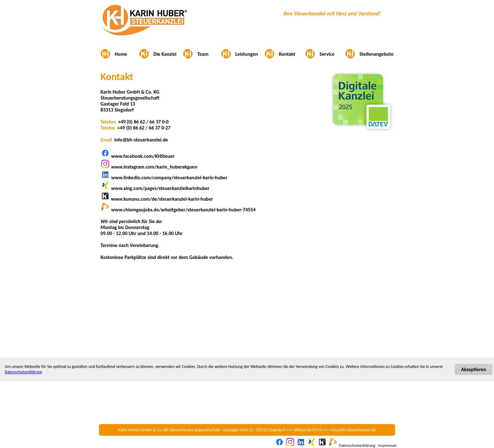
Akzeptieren (474, 369)
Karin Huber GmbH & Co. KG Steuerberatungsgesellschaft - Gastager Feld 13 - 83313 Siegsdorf (202, 430)
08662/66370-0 (308, 430)
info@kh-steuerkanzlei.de (353, 430)
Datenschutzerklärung (23, 372)
